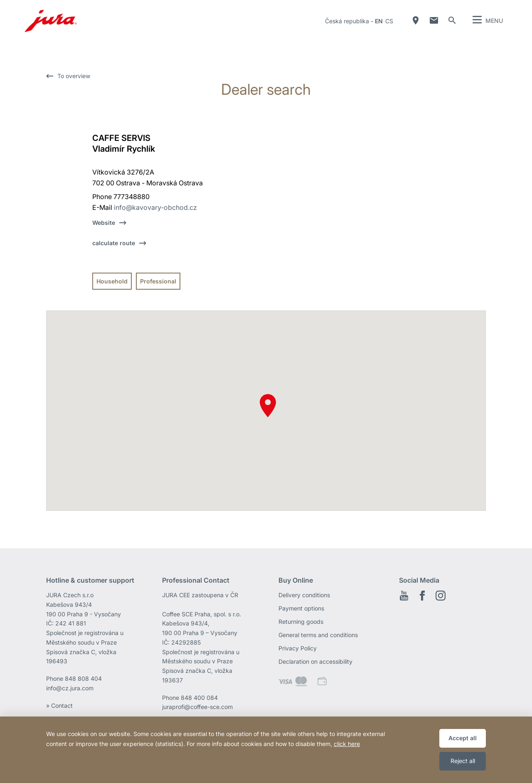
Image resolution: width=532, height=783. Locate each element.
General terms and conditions (318, 635)
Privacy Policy (298, 648)
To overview (74, 76)
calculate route (114, 243)
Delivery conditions (304, 595)
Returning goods (301, 622)
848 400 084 (199, 698)
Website (104, 223)
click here (347, 744)
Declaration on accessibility (315, 661)
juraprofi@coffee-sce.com (197, 707)
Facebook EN (422, 596)
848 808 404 (83, 678)
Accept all (463, 738)
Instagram (441, 596)
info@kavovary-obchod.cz (155, 207)
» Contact (59, 705)
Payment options (301, 608)
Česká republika (347, 21)
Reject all (463, 761)
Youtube (404, 596)
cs (389, 21)
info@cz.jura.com (70, 688)
